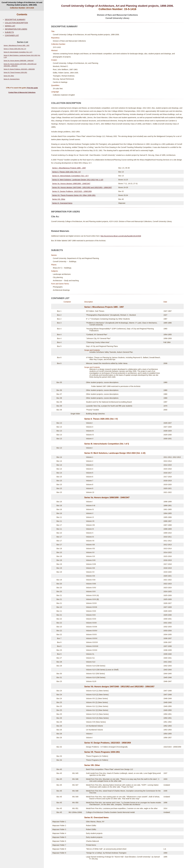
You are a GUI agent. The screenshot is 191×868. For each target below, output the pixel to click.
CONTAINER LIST (12, 35)
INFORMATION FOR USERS (16, 29)
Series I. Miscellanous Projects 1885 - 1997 (17, 45)
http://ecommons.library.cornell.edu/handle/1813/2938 (121, 236)
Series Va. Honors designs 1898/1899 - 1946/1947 (19, 61)
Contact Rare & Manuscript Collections (22, 92)
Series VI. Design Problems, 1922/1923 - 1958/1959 (19, 69)
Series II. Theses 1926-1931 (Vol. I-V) (15, 49)
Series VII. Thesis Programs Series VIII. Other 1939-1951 (74, 195)
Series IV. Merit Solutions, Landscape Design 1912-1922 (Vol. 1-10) (78, 180)
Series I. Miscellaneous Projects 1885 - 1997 (69, 168)
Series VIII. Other (9, 76)
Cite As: (55, 217)
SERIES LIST (10, 26)
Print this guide (32, 88)
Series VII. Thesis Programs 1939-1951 (15, 72)
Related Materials (60, 231)
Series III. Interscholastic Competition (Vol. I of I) (18, 52)
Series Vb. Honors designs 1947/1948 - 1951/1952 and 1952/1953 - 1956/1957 (82, 187)
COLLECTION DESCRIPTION (16, 23)
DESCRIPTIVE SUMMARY (15, 20)
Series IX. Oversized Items (12, 79)
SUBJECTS (9, 32)
